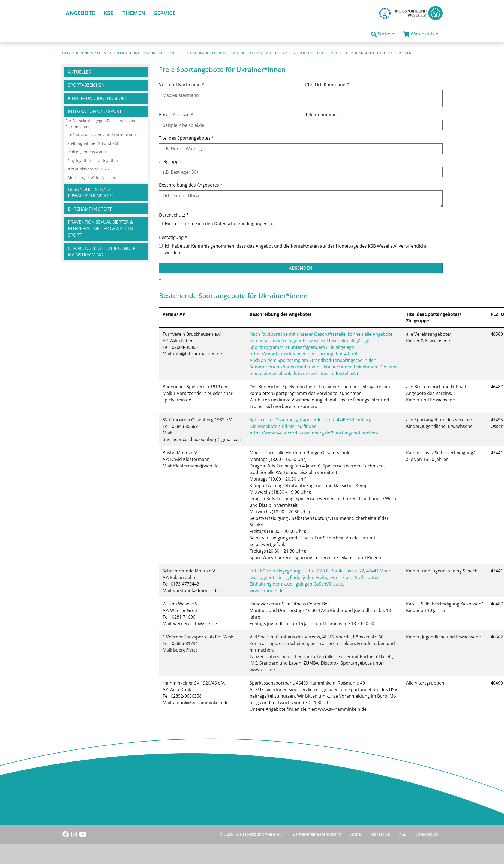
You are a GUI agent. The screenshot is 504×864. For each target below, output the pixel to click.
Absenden (301, 268)
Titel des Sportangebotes (187, 138)
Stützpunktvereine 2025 (87, 169)
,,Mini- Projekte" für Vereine (91, 177)
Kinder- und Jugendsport (97, 98)
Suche (355, 834)
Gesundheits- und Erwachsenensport (91, 193)
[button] (383, 34)
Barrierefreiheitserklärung (317, 834)
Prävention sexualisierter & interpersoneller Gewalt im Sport (100, 229)
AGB (403, 834)
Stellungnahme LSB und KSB (93, 143)
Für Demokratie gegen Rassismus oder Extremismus (101, 124)
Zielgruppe (170, 161)
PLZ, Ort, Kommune (327, 85)
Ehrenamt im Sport (90, 209)
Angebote (80, 13)
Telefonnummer (322, 115)
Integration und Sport (95, 111)
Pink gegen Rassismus (88, 152)
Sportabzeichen (86, 85)
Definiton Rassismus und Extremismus (103, 135)
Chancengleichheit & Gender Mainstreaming (102, 251)
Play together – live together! (93, 160)
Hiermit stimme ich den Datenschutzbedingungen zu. (220, 224)
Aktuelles (79, 72)
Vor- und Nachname (181, 85)
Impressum (380, 834)
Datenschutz (174, 215)
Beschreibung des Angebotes (191, 185)
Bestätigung (173, 237)
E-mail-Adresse (176, 115)
